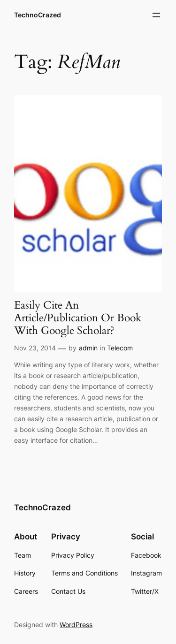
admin (88, 348)
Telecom (120, 348)
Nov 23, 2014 (35, 348)
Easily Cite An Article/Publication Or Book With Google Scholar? (78, 318)
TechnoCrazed (38, 15)
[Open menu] (156, 15)
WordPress (76, 625)
